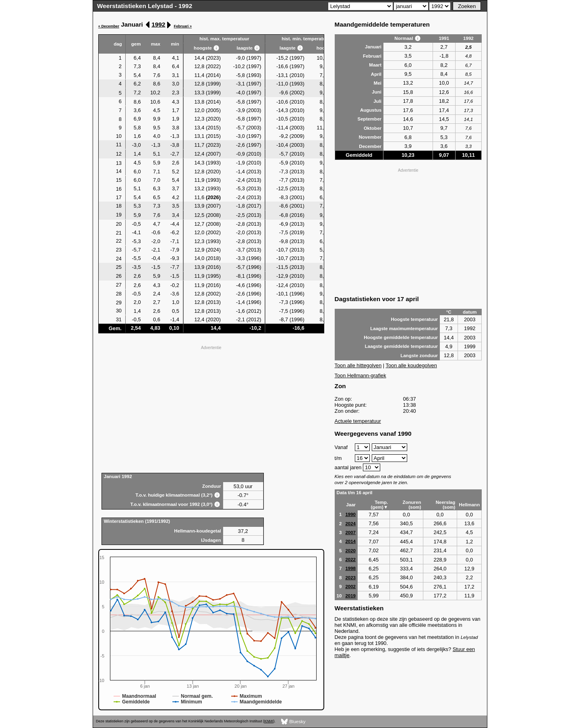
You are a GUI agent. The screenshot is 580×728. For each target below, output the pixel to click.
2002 (350, 587)
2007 (350, 532)
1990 (350, 514)
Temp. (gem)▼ (380, 505)
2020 (350, 551)
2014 (350, 541)
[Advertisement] (211, 408)
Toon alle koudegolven (411, 365)
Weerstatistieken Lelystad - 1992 (145, 6)
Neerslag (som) (446, 505)
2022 (350, 560)
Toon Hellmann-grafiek (360, 375)
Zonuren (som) (412, 505)
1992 (158, 24)
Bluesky (293, 722)
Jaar (351, 505)
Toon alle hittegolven (358, 365)
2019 (350, 596)
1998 (350, 568)
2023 (350, 578)
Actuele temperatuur (358, 421)
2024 (350, 524)
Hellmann (469, 505)
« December (109, 26)
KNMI (269, 721)
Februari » (183, 26)
